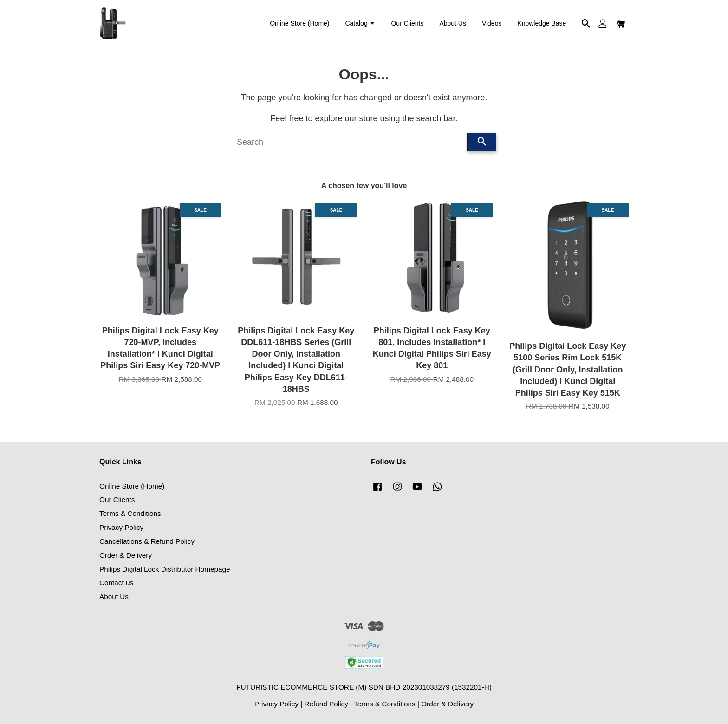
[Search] (350, 142)
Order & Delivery (126, 555)
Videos (492, 23)
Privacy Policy (121, 527)
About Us (453, 23)
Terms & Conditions (130, 513)
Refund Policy (326, 704)
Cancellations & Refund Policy (147, 541)
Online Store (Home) (299, 23)
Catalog (360, 23)
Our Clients (407, 23)
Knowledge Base (542, 23)
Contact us (116, 583)
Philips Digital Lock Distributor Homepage (165, 569)
